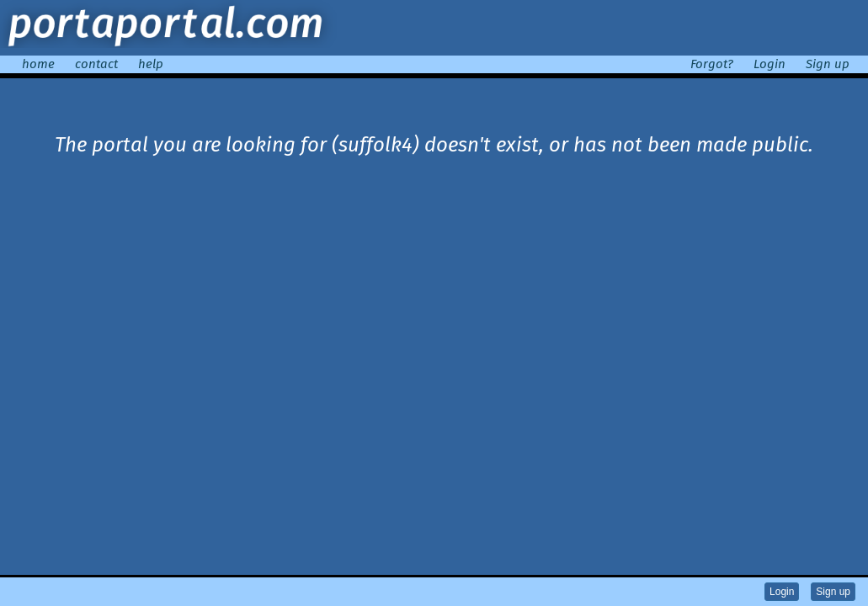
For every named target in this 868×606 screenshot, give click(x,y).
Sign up (828, 64)
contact (96, 64)
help (151, 64)
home (38, 64)
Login (769, 64)
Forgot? (712, 64)
